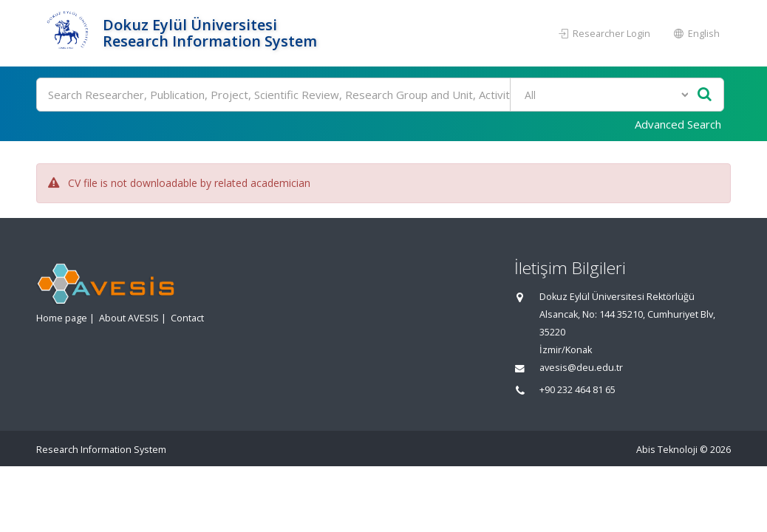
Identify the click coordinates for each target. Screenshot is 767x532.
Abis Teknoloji (667, 450)
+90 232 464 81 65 (577, 390)
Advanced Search (678, 124)
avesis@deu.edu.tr (581, 368)
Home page (62, 318)
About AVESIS (129, 318)
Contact (187, 318)
